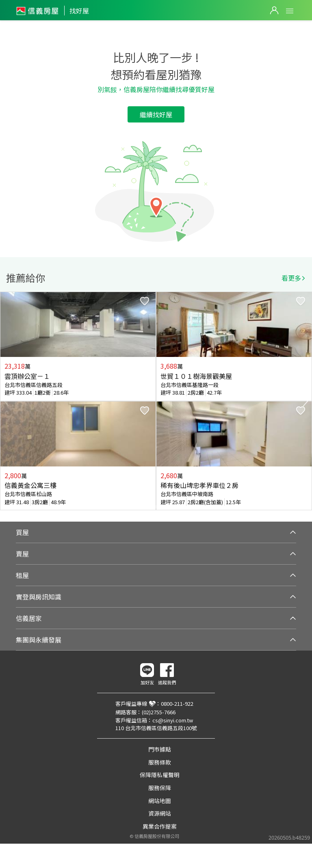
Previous (6, 401)
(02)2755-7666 (159, 712)
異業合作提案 (160, 826)
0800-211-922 (177, 704)
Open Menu (290, 11)
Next (305, 401)
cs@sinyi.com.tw (173, 720)
